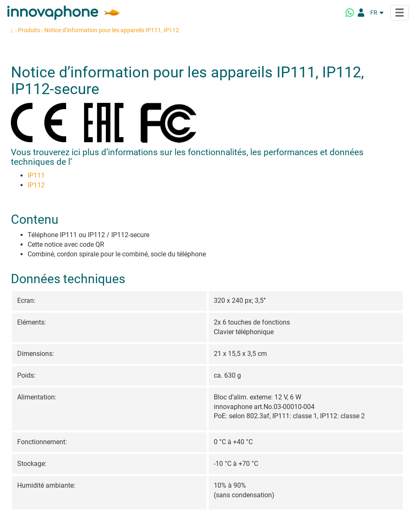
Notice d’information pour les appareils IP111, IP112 (112, 30)
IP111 (36, 175)
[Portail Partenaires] (361, 13)
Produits (29, 30)
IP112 (36, 185)
